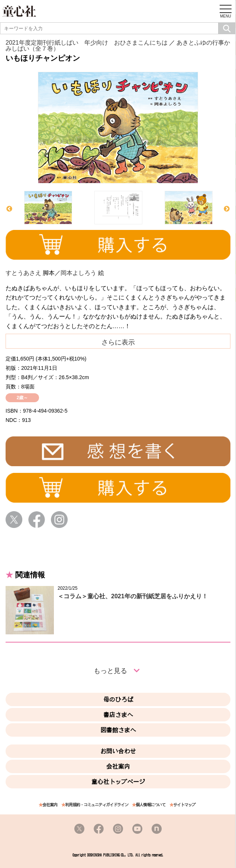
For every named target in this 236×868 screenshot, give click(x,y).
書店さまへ (118, 715)
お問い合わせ (118, 751)
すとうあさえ (23, 273)
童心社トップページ (118, 782)
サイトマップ (184, 805)
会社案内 (118, 766)
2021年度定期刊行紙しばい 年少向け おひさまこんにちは (87, 43)
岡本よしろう (78, 273)
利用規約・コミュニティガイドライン (97, 805)
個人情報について (151, 805)
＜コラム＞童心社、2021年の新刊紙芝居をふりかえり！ (133, 596)
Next (227, 209)
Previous (9, 209)
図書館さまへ (118, 730)
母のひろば (118, 699)
